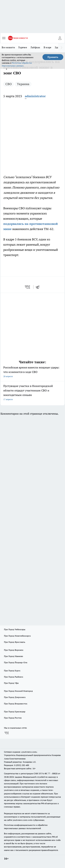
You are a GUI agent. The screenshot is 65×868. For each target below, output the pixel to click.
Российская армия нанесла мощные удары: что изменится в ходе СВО (32, 372)
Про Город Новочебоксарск (17, 636)
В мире (48, 47)
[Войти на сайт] (60, 38)
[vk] (28, 287)
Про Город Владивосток (16, 704)
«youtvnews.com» (29, 752)
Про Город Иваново (14, 656)
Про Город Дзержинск (15, 697)
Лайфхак (35, 47)
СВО (8, 84)
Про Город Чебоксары (15, 629)
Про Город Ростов (13, 718)
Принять (53, 57)
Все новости (8, 47)
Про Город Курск (12, 671)
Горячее (23, 47)
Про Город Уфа (11, 683)
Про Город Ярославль (15, 642)
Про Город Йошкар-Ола (16, 662)
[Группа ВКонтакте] (7, 733)
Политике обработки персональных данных (17, 64)
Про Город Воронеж (14, 650)
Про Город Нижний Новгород (18, 691)
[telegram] (39, 287)
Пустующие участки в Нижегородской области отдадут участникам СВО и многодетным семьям (32, 393)
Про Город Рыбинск (14, 677)
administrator (35, 96)
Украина (23, 84)
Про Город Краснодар (15, 712)
